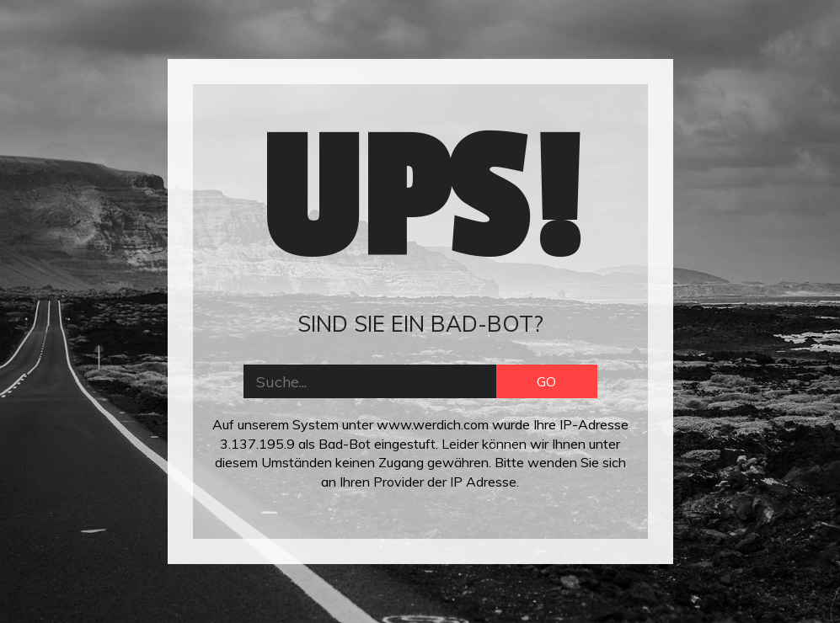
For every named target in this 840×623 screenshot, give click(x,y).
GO (546, 381)
